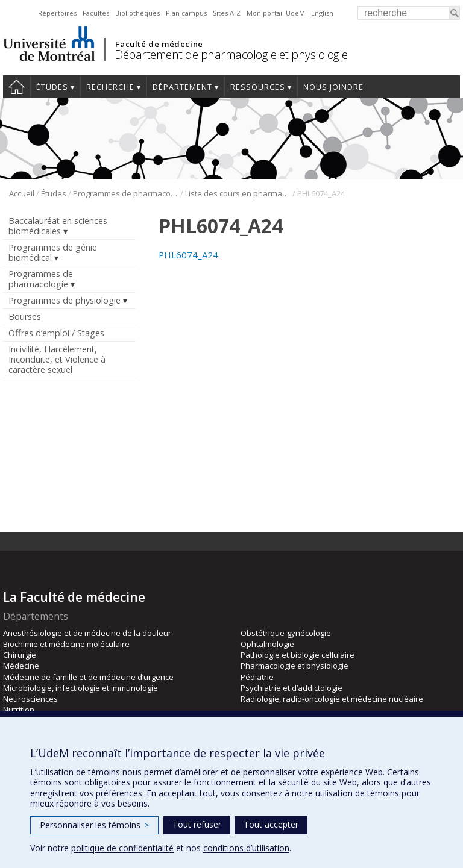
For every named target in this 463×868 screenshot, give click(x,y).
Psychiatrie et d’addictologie (291, 688)
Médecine (21, 666)
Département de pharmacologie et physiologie (231, 55)
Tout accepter (271, 824)
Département (182, 87)
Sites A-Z (227, 13)
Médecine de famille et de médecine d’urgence (88, 677)
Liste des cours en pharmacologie (238, 193)
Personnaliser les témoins (94, 825)
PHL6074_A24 (188, 255)
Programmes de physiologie (65, 300)
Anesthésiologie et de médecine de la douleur (87, 633)
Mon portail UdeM (276, 13)
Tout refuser (197, 824)
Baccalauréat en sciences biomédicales (58, 226)
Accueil (17, 87)
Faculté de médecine (159, 44)
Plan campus (186, 13)
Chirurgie (20, 655)
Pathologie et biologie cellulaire (298, 655)
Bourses (25, 317)
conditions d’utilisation (246, 848)
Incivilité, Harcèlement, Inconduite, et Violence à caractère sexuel (57, 359)
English (322, 13)
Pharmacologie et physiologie (294, 666)
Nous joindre (333, 87)
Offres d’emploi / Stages (56, 333)
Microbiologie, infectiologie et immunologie (80, 688)
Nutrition (19, 710)
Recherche (110, 87)
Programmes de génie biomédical (53, 252)
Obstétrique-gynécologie (286, 633)
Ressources (258, 87)
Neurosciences (30, 699)
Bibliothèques (137, 13)
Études (52, 87)
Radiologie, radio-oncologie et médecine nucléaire (332, 699)
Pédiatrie (257, 677)
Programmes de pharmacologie (126, 193)
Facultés (96, 13)
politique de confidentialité (122, 848)
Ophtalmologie (267, 644)
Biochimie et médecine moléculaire (66, 644)
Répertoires (57, 13)
